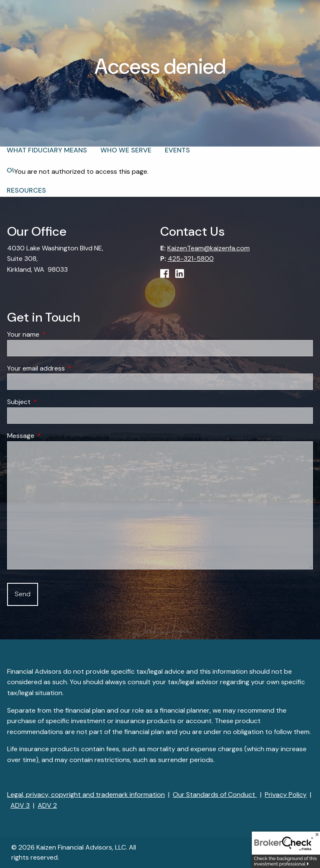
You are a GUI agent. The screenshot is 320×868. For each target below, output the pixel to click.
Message (53, 436)
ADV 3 (20, 805)
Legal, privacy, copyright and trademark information (86, 795)
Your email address (68, 368)
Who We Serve (126, 150)
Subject (51, 402)
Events (177, 150)
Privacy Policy (286, 795)
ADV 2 (47, 805)
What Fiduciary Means (47, 150)
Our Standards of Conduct (215, 795)
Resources (26, 190)
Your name (55, 334)
